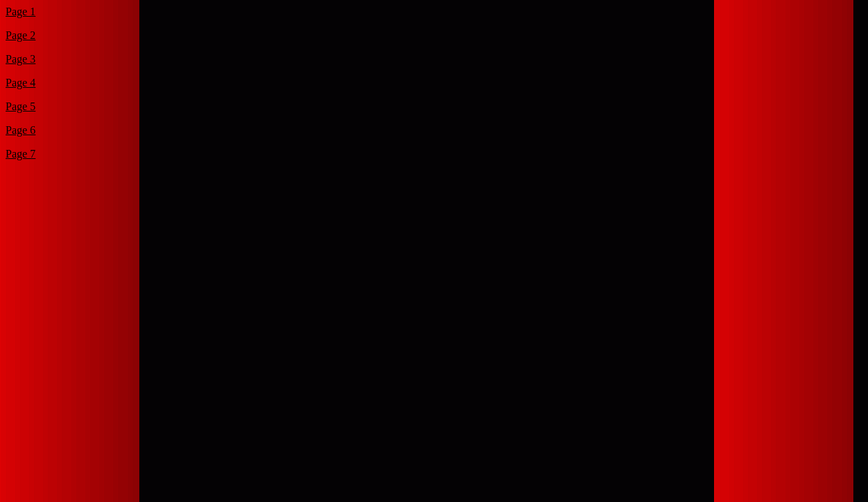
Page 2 (21, 35)
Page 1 (21, 12)
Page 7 (21, 154)
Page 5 (21, 106)
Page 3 (21, 59)
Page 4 (21, 83)
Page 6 (21, 130)
